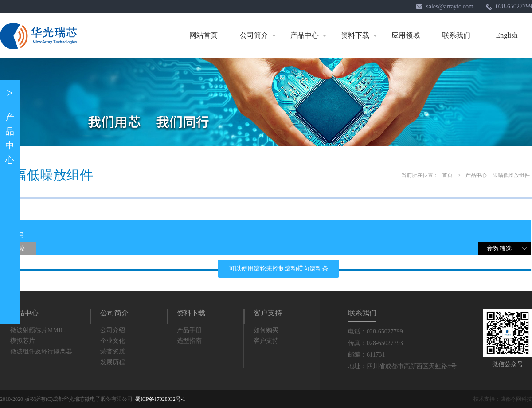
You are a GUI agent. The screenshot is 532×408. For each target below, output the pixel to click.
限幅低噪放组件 (511, 175)
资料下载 (361, 35)
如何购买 (266, 330)
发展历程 (113, 362)
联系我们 (456, 35)
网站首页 (203, 35)
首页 (447, 175)
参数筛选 (509, 250)
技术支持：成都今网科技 (503, 399)
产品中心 (310, 35)
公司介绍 (113, 330)
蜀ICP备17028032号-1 (160, 399)
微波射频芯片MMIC (37, 330)
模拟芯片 (23, 341)
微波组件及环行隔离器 (41, 351)
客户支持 (268, 313)
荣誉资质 (113, 351)
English (507, 35)
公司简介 (260, 35)
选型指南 (189, 341)
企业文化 (113, 341)
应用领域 (406, 35)
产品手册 (189, 330)
